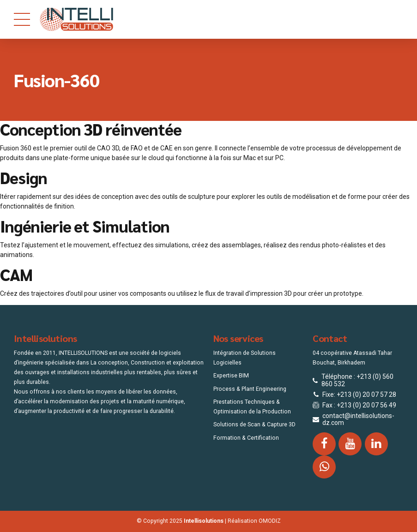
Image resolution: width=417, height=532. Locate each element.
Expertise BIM (231, 376)
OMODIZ (270, 521)
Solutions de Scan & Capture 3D (254, 424)
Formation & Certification (246, 438)
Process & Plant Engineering (250, 389)
